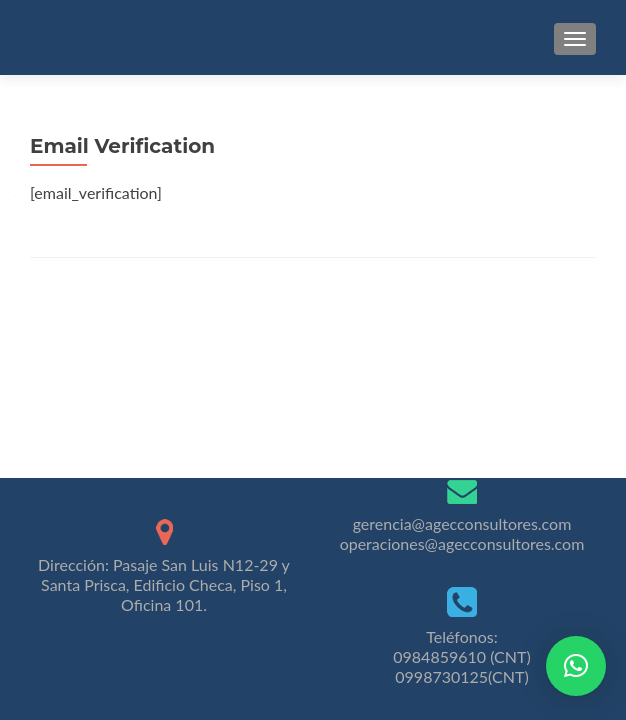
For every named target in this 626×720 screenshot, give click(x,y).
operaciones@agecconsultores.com (462, 543)
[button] (576, 666)
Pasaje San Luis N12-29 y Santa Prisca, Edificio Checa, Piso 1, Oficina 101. (165, 584)
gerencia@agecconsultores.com (462, 523)
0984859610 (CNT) (461, 656)
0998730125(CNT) (461, 676)
